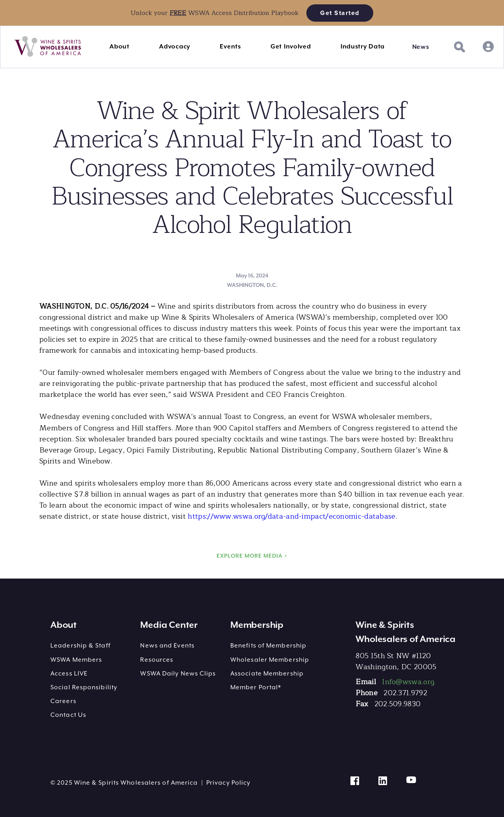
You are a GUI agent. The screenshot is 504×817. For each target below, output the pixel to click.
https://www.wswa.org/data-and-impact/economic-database (292, 516)
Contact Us (68, 715)
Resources (157, 660)
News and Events (167, 646)
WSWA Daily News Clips (178, 674)
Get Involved (291, 47)
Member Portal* (256, 687)
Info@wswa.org (408, 682)
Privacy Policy (228, 783)
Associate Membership (267, 674)
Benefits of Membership (268, 646)
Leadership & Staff (81, 646)
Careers (63, 701)
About (120, 47)
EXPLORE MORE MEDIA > (252, 556)
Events (230, 47)
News (421, 47)
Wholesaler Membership (270, 660)
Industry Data (363, 47)
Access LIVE (69, 674)
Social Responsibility (84, 687)
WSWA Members (76, 660)
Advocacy (175, 47)
